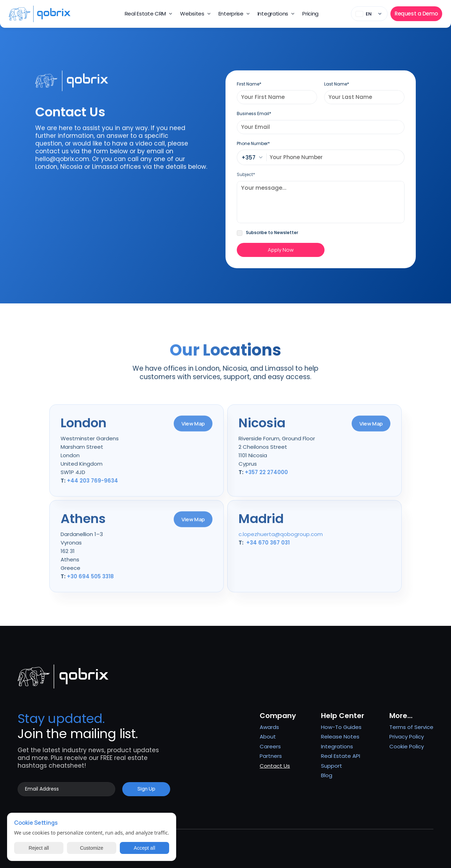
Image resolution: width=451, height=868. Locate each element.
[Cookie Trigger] (407, 747)
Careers (270, 746)
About (268, 737)
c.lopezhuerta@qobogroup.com (281, 538)
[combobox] (254, 157)
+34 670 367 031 (268, 546)
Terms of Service (411, 727)
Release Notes (340, 737)
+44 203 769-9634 (92, 485)
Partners (271, 756)
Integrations (337, 746)
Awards (269, 727)
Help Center (343, 716)
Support (332, 766)
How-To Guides (341, 727)
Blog (327, 775)
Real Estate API (341, 756)
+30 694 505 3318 (90, 580)
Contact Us (275, 766)
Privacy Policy (407, 737)
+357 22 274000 (266, 476)
